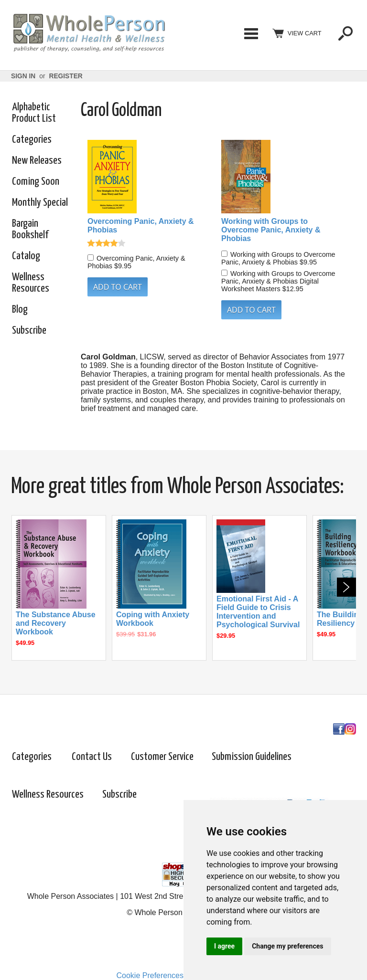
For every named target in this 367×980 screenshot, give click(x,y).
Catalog (26, 256)
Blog (20, 310)
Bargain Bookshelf (30, 229)
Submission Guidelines (252, 757)
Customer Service (162, 757)
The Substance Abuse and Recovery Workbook (56, 623)
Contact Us (92, 757)
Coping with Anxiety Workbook (153, 619)
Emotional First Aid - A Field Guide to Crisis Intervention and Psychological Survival (258, 612)
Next (346, 587)
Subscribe (29, 331)
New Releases (37, 161)
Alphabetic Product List (34, 113)
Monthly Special (40, 203)
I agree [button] (224, 946)
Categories (251, 33)
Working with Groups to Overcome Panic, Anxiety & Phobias (271, 230)
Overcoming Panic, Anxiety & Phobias (141, 226)
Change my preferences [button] (287, 946)
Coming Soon (36, 182)
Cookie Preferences (150, 975)
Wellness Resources (31, 283)
